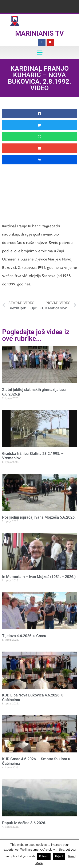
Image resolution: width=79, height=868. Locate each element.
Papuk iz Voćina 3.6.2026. (24, 823)
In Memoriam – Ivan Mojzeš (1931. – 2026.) (39, 577)
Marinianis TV (39, 33)
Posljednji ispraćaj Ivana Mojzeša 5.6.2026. (39, 517)
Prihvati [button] (44, 856)
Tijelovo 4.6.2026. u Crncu (24, 636)
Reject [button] (59, 856)
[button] (39, 53)
